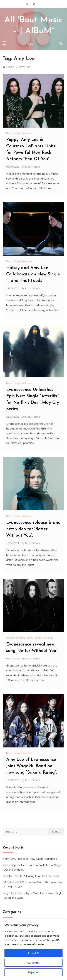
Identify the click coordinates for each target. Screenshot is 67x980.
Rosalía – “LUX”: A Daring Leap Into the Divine (31, 876)
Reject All (34, 972)
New (9, 133)
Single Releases (23, 133)
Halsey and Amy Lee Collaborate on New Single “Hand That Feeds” (33, 274)
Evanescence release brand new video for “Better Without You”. (33, 529)
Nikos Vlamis (33, 167)
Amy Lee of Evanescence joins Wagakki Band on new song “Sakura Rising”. (32, 766)
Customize (33, 963)
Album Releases (16, 638)
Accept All (34, 953)
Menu (32, 44)
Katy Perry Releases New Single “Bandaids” (30, 859)
